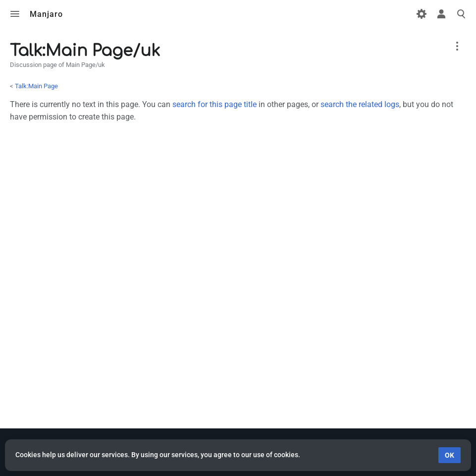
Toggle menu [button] (15, 14)
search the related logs (360, 104)
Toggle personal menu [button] (441, 14)
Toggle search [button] (461, 14)
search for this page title (214, 104)
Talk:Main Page (36, 86)
